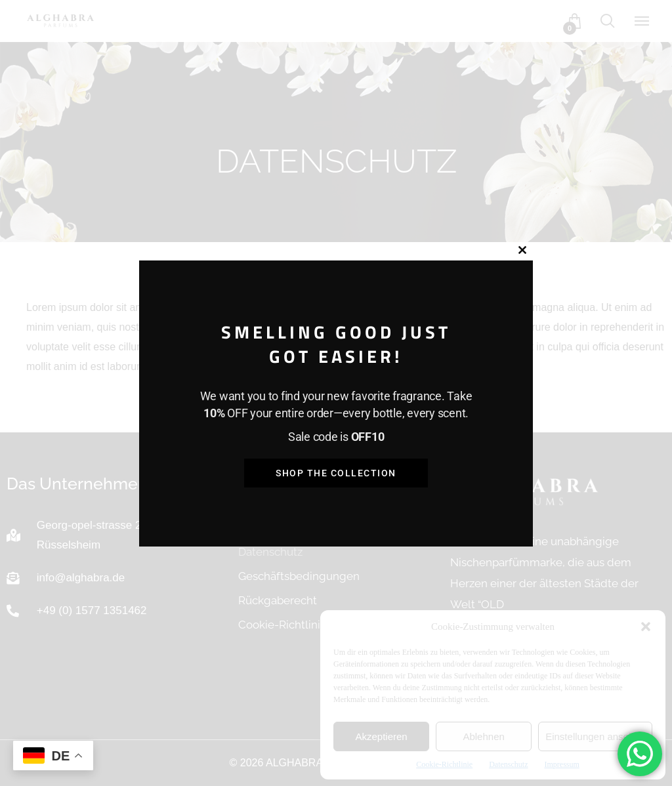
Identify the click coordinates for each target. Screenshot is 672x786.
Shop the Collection (336, 473)
